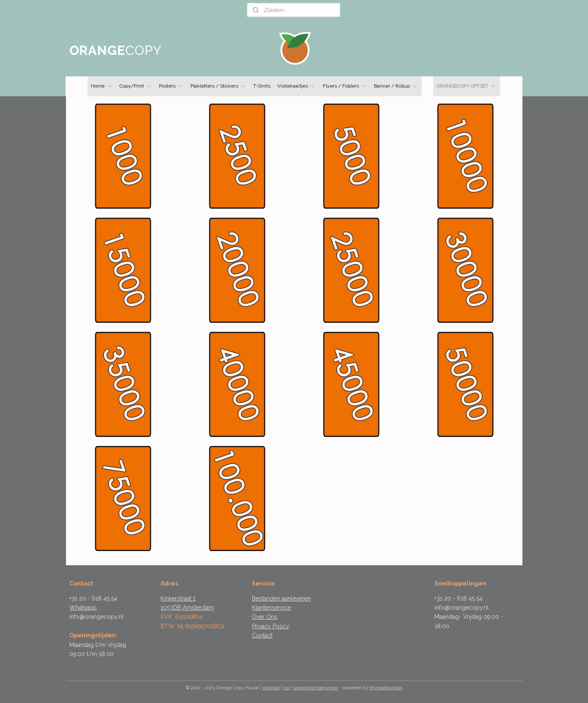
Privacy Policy (271, 626)
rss (286, 688)
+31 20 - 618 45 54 (93, 598)
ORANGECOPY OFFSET (467, 86)
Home (102, 86)
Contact (262, 635)
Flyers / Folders (345, 86)
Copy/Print (136, 86)
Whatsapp (83, 608)
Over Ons (265, 617)
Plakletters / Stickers (218, 86)
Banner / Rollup (396, 86)
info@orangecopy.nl (96, 617)
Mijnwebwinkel (386, 688)
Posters (171, 86)
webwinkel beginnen (316, 688)
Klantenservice (271, 608)
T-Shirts (262, 86)
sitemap (271, 688)
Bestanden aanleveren (281, 598)
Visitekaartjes (297, 86)
